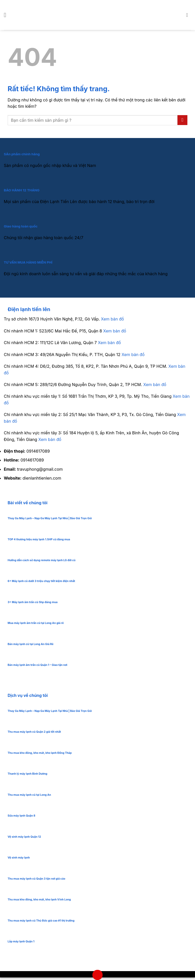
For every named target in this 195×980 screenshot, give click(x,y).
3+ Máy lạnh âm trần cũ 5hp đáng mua (33, 602)
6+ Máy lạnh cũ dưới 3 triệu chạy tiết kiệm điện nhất (41, 581)
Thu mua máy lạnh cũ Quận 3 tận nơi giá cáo (36, 879)
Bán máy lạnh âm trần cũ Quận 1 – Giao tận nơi (37, 665)
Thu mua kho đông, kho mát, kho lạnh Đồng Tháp (40, 753)
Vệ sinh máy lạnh (19, 858)
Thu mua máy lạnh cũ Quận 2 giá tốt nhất (34, 732)
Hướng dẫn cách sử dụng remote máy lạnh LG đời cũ (42, 560)
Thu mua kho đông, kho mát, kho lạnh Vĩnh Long (39, 900)
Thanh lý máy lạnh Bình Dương (27, 774)
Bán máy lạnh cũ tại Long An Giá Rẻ (31, 644)
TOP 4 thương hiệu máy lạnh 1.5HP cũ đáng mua (39, 539)
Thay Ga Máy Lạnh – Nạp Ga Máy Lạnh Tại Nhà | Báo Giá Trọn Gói (50, 518)
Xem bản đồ (113, 319)
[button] (7, 15)
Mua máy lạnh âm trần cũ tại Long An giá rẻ (36, 623)
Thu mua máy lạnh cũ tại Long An (29, 795)
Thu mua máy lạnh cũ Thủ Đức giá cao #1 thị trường (41, 921)
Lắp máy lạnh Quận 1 (21, 941)
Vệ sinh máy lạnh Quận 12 (24, 837)
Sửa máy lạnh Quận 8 (21, 816)
